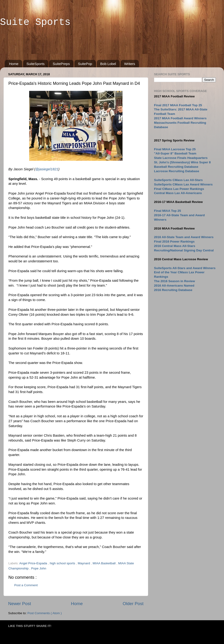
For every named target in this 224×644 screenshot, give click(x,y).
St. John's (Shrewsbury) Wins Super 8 (182, 162)
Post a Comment (26, 585)
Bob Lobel (108, 64)
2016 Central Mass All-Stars (175, 246)
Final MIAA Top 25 (168, 211)
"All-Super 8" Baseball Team (175, 153)
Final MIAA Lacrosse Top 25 (175, 149)
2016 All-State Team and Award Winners (184, 237)
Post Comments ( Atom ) (45, 613)
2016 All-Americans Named (174, 286)
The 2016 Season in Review (175, 281)
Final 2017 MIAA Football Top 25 (178, 105)
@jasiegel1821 (47, 169)
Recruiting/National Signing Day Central (184, 250)
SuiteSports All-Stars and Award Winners (185, 268)
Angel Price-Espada (34, 563)
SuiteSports (36, 64)
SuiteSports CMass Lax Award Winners (183, 184)
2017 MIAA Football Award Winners (180, 118)
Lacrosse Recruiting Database (177, 171)
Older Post (133, 604)
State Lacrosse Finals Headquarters (181, 158)
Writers (130, 64)
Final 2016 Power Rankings (174, 241)
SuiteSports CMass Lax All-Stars (178, 180)
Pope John (39, 568)
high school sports (63, 563)
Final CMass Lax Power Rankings (179, 189)
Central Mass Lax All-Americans (178, 193)
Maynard (84, 563)
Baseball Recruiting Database (176, 167)
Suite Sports (35, 22)
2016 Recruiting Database (173, 290)
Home (14, 64)
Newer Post (20, 604)
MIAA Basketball (105, 563)
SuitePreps (61, 64)
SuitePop (85, 64)
